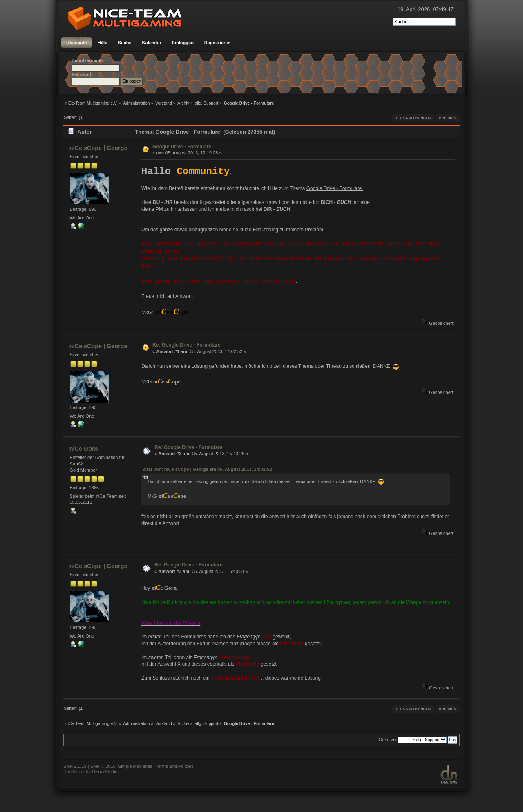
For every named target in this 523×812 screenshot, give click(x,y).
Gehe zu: (388, 740)
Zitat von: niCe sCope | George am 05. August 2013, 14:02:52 (207, 469)
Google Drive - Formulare (182, 147)
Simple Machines (135, 766)
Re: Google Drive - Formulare (187, 345)
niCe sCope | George (98, 148)
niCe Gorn (84, 449)
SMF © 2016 (103, 766)
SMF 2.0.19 (75, 766)
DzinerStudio (105, 772)
